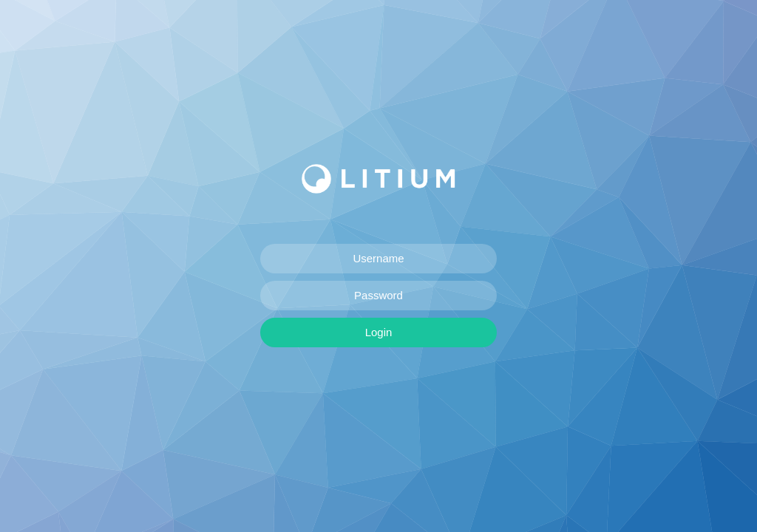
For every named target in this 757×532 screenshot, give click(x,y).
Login (379, 332)
